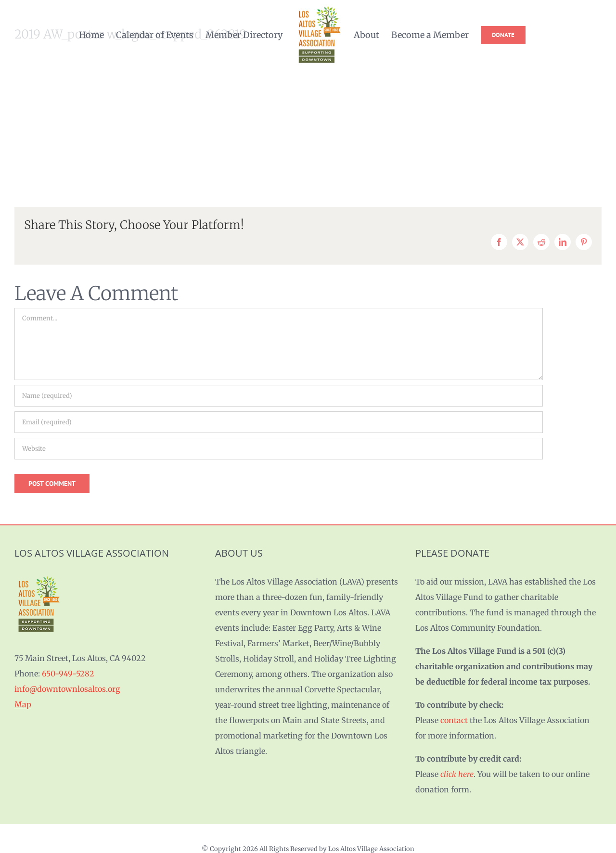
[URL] (279, 449)
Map (23, 704)
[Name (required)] (279, 396)
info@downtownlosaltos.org (67, 689)
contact (454, 720)
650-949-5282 (68, 674)
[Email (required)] (279, 422)
